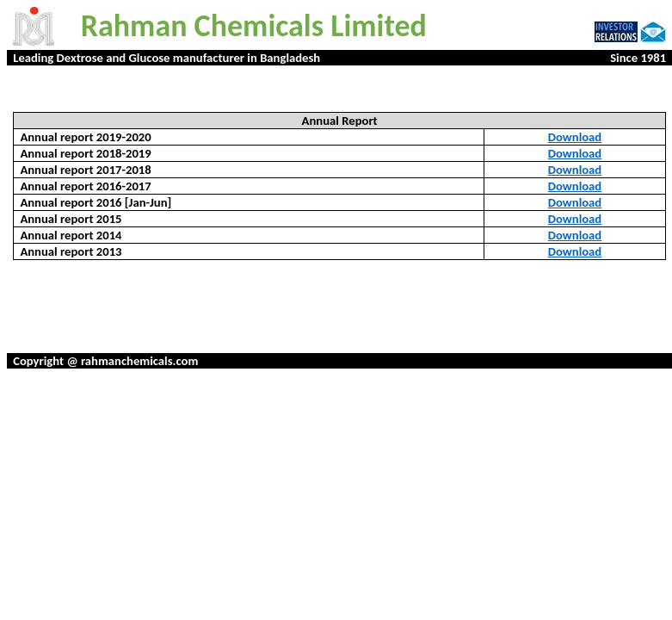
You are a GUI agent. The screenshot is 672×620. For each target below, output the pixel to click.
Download (575, 137)
